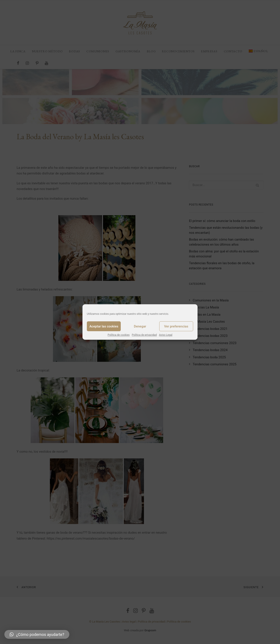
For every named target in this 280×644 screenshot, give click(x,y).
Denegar (140, 326)
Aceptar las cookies (104, 326)
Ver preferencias (176, 326)
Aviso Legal (166, 335)
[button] (37, 634)
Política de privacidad (144, 335)
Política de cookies (119, 335)
